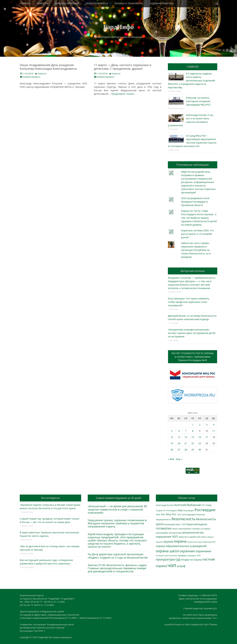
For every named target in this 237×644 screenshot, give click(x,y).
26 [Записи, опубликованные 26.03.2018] (172, 450)
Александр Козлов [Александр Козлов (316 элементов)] (165, 505)
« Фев (171, 459)
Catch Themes (210, 624)
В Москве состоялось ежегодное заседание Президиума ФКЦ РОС (198, 101)
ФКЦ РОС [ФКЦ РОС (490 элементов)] (171, 514)
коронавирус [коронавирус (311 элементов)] (162, 533)
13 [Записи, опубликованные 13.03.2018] (179, 437)
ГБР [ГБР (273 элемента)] (203, 505)
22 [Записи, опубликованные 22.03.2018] (193, 443)
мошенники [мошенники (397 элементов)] (176, 533)
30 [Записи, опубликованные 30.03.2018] (200, 450)
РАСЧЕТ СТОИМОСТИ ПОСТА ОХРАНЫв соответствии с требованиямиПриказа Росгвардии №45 (193, 357)
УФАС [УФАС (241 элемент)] (158, 515)
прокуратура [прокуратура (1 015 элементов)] (165, 559)
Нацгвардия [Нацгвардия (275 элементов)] (189, 510)
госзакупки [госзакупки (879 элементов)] (164, 528)
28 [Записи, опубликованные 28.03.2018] (186, 450)
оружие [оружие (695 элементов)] (168, 541)
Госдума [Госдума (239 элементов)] (159, 510)
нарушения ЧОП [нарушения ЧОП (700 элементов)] (167, 537)
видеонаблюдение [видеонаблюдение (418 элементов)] (197, 524)
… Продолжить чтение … (123, 94)
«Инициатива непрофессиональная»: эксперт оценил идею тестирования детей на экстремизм (192, 333)
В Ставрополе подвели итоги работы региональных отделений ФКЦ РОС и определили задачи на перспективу (191, 80)
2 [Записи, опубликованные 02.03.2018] (200, 425)
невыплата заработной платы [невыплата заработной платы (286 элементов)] (192, 537)
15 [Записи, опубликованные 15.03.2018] (193, 437)
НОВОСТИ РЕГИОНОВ (67, 3)
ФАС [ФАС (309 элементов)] (163, 515)
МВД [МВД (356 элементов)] (180, 510)
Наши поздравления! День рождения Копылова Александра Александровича (48, 67)
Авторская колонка (193, 271)
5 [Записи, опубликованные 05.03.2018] (172, 431)
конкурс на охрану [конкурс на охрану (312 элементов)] (201, 529)
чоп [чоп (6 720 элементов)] (172, 565)
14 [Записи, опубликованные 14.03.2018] (186, 437)
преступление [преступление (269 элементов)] (171, 555)
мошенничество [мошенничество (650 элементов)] (193, 533)
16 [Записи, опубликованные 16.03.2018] (200, 437)
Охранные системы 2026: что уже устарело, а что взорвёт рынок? (197, 234)
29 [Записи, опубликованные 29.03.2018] (193, 450)
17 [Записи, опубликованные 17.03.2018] (207, 437)
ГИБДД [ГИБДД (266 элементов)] (208, 505)
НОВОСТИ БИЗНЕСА (97, 3)
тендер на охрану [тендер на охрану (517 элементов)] (191, 559)
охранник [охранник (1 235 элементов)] (187, 551)
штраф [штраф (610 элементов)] (181, 566)
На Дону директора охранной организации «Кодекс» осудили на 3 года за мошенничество (118, 556)
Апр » (179, 459)
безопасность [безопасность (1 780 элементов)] (184, 519)
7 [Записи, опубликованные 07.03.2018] (186, 431)
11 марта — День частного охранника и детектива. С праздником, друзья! (123, 67)
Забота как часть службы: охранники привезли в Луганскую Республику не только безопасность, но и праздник (196, 250)
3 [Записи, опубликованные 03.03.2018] (207, 425)
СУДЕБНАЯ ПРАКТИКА (162, 3)
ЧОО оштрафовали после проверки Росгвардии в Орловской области (195, 202)
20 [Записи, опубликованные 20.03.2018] (179, 443)
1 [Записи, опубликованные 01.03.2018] (193, 425)
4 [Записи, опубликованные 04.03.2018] (214, 425)
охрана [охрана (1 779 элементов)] (180, 541)
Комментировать (31, 77)
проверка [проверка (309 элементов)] (182, 555)
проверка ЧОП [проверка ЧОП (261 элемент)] (194, 555)
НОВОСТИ (42, 3)
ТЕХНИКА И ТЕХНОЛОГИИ (129, 3)
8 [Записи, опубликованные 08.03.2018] (193, 431)
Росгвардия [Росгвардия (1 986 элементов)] (205, 510)
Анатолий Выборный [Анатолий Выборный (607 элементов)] (187, 505)
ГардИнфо (118, 27)
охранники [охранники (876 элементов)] (203, 551)
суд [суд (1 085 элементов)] (178, 559)
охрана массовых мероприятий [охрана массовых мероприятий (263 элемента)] (201, 542)
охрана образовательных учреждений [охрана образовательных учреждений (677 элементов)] (181, 546)
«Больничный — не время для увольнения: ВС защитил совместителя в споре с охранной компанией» (118, 509)
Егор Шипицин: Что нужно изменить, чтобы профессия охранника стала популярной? (189, 302)
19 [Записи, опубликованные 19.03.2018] (172, 443)
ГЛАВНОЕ (25, 3)
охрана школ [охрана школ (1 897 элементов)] (167, 551)
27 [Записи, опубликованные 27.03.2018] (179, 450)
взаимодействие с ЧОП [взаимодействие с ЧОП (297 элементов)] (175, 524)
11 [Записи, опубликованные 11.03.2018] (214, 431)
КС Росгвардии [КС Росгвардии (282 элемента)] (170, 510)
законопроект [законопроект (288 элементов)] (185, 529)
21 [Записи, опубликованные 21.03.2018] (186, 443)
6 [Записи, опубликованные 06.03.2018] (179, 431)
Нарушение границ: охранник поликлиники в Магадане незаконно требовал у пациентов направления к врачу (117, 523)
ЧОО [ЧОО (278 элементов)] (179, 515)
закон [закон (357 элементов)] (175, 529)
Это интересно (50, 498)
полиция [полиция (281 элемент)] (160, 555)
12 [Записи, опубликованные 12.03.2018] (172, 437)
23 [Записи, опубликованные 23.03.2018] (200, 443)
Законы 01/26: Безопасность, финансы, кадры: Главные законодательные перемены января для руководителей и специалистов (117, 568)
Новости (42, 73)
